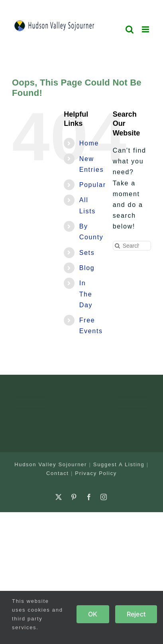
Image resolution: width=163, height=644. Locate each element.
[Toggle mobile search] (130, 29)
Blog (87, 268)
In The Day (86, 294)
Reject (136, 614)
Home (89, 143)
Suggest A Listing (119, 464)
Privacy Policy (96, 473)
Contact (58, 473)
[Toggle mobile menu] (146, 29)
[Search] (118, 246)
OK (93, 614)
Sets (87, 253)
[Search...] (132, 246)
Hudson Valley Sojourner (51, 464)
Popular (93, 185)
